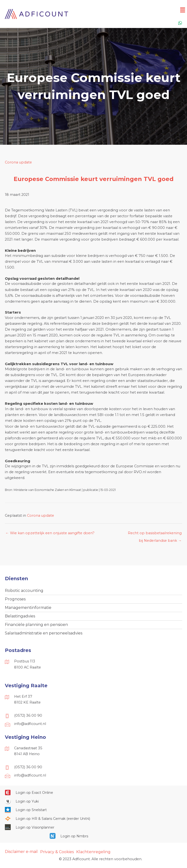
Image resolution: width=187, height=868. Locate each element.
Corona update (18, 162)
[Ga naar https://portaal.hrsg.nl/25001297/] (93, 818)
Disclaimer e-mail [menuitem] (21, 852)
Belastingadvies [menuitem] (20, 616)
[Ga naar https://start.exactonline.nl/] (93, 792)
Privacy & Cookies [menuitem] (57, 852)
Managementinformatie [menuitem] (28, 608)
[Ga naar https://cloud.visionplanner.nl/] (93, 827)
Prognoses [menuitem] (15, 599)
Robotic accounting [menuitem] (24, 591)
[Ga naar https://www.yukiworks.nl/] (93, 801)
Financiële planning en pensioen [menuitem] (36, 625)
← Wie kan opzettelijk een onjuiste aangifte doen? (50, 533)
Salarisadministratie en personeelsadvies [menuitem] (44, 633)
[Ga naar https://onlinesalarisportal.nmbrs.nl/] (93, 836)
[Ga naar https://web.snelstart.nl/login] (93, 810)
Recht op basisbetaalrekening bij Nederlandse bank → (155, 534)
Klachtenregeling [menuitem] (93, 852)
